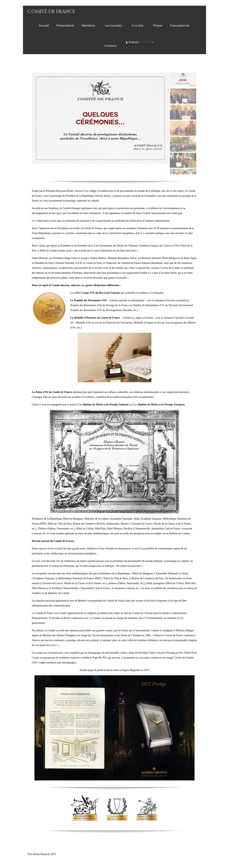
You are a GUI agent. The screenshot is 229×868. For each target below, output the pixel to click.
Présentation (65, 25)
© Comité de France (67, 854)
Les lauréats (115, 25)
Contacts (110, 46)
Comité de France (51, 12)
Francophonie (180, 25)
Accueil (44, 25)
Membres (89, 25)
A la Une (139, 25)
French (132, 42)
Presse (158, 25)
